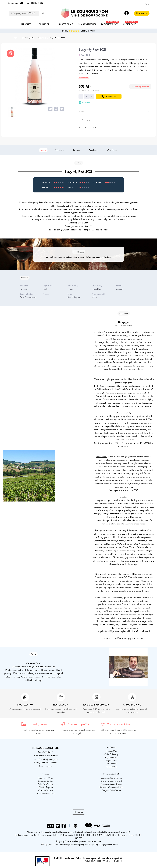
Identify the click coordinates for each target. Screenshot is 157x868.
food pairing (60, 150)
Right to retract (111, 757)
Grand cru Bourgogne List (111, 781)
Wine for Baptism (46, 787)
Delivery (115, 112)
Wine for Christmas (46, 790)
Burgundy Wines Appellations (111, 787)
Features (77, 150)
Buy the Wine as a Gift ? (115, 128)
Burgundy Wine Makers (111, 790)
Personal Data (111, 767)
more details (84, 77)
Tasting (43, 150)
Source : (108, 638)
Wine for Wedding (46, 784)
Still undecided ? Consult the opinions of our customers (118, 732)
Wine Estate (112, 150)
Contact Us (79, 812)
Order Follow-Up (111, 754)
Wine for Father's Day (46, 793)
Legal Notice (111, 760)
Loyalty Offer (111, 751)
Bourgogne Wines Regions (111, 784)
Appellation (93, 150)
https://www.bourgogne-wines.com (128, 638)
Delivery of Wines (46, 778)
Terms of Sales (111, 764)
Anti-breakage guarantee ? (115, 120)
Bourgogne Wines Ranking (111, 778)
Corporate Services (46, 781)
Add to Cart (109, 96)
